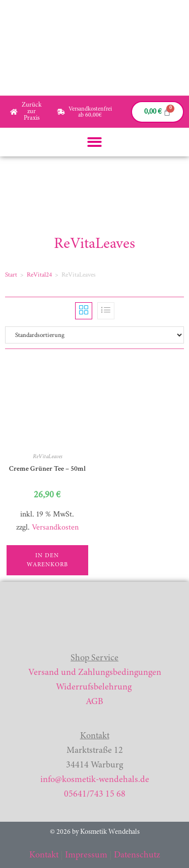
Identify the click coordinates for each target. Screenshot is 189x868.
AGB (94, 702)
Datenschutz (137, 855)
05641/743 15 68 (95, 795)
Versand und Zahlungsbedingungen (95, 673)
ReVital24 (39, 275)
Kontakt (44, 855)
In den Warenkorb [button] (47, 560)
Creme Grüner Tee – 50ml (47, 469)
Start (11, 275)
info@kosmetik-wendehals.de (95, 780)
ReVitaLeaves (47, 456)
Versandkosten (55, 527)
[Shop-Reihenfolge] (94, 335)
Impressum (86, 855)
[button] (94, 142)
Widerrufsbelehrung (94, 687)
